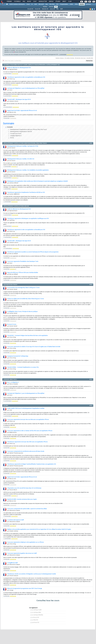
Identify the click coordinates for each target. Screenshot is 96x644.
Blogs (29, 1)
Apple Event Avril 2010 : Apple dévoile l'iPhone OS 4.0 (22, 111)
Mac (58, 9)
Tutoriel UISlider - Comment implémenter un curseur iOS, (23, 367)
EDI (57, 4)
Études (58, 1)
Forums (9, 1)
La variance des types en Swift (15, 520)
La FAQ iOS (35, 620)
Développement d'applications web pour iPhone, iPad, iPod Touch (28, 130)
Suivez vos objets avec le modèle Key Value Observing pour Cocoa (25, 299)
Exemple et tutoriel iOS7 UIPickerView (18, 356)
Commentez (6, 118)
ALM (36, 4)
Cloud (28, 4)
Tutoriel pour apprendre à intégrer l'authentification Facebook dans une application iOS (32, 464)
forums (16, 52)
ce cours (14, 163)
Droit (64, 1)
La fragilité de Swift (12, 563)
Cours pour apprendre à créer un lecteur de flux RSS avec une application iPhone (30, 431)
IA (32, 4)
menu (91, 143)
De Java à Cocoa (12, 324)
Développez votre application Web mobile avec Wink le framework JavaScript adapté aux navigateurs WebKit (37, 181)
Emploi (51, 1)
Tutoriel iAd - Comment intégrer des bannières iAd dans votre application (27, 336)
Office (76, 4)
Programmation (64, 4)
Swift (61, 9)
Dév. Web (52, 4)
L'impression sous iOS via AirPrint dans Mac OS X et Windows (24, 488)
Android (51, 7)
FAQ (24, 1)
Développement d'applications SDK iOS (21, 132)
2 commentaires (7, 85)
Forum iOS (37, 9)
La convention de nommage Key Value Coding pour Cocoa (23, 288)
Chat (35, 1)
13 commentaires (8, 107)
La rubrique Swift (37, 610)
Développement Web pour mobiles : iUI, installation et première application (28, 170)
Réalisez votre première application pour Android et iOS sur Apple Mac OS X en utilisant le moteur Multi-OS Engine (39, 529)
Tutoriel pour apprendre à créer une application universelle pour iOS (26, 77)
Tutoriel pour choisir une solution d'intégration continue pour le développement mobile (31, 574)
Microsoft (41, 4)
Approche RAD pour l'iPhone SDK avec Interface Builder (23, 273)
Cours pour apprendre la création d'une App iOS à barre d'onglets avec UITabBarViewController (34, 347)
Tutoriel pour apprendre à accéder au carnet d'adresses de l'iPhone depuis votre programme (33, 252)
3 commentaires (7, 74)
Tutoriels (17, 1)
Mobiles (82, 4)
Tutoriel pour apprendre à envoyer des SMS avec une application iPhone (27, 442)
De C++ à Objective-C (13, 382)
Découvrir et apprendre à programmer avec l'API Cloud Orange (25, 589)
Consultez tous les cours (48, 601)
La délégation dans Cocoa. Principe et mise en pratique (22, 312)
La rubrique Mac (36, 612)
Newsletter (43, 1)
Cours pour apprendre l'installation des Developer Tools (23, 262)
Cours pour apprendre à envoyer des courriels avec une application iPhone (28, 420)
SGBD (71, 4)
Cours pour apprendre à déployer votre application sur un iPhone (25, 542)
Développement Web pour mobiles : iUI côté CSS (21, 159)
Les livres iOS (36, 623)
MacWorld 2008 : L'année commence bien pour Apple (22, 499)
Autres (12, 138)
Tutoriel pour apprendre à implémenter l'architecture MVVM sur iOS (26, 192)
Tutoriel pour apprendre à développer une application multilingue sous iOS (28, 219)
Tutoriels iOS (45, 9)
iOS (56, 7)
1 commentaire (63, 54)
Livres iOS (52, 9)
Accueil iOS (30, 9)
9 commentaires (7, 96)
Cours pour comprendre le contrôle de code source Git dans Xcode (26, 451)
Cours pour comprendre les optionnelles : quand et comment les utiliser (27, 509)
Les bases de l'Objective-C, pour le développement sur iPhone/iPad (26, 88)
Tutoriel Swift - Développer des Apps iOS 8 (19, 100)
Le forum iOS (35, 618)
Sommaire (10, 127)
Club (70, 1)
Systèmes (88, 4)
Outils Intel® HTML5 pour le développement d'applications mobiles (26, 408)
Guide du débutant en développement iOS (19, 68)
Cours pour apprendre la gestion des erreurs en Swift (22, 553)
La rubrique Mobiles (37, 615)
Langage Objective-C (16, 136)
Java (47, 4)
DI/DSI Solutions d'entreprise (17, 4)
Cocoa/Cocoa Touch (16, 134)
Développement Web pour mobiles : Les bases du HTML (23, 146)
